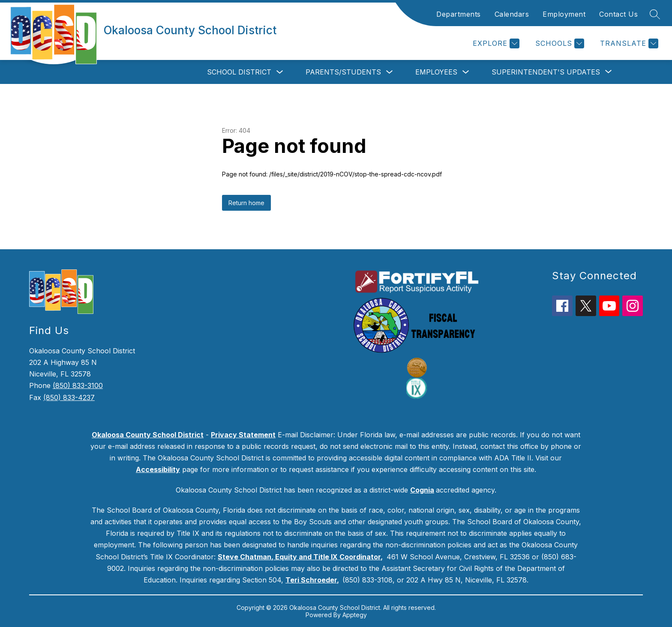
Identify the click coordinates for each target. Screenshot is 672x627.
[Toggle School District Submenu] (280, 72)
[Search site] (655, 14)
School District (239, 72)
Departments (459, 14)
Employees (436, 72)
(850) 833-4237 (69, 397)
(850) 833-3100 (78, 385)
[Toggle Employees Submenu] (466, 72)
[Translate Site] (628, 43)
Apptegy (355, 615)
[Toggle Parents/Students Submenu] (390, 72)
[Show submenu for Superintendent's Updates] (546, 72)
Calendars (512, 14)
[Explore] (495, 43)
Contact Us (618, 14)
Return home (246, 203)
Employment (564, 14)
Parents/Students (343, 72)
